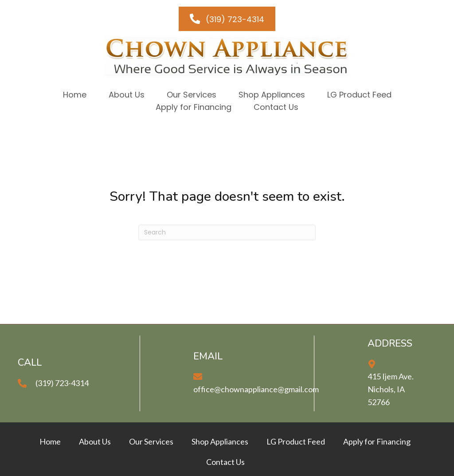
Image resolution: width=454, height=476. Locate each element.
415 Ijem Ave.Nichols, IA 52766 (391, 389)
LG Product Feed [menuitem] (296, 441)
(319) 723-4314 (62, 383)
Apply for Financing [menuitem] (377, 441)
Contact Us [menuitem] (225, 462)
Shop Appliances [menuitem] (220, 441)
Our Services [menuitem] (151, 441)
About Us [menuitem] (95, 441)
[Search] (227, 232)
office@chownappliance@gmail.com (256, 389)
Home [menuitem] (50, 441)
